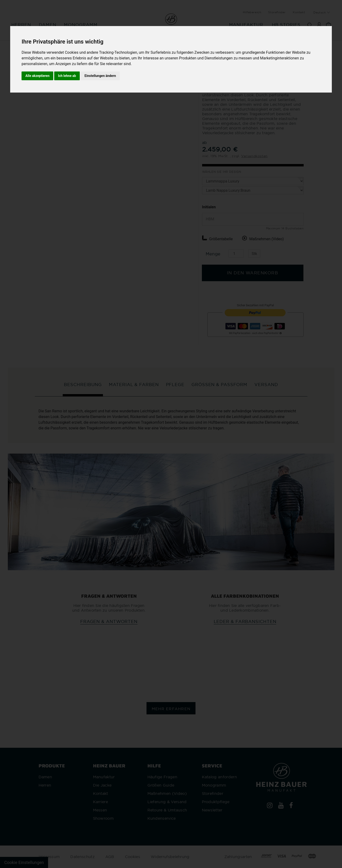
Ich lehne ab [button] (67, 76)
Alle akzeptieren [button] (37, 76)
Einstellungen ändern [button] (100, 76)
